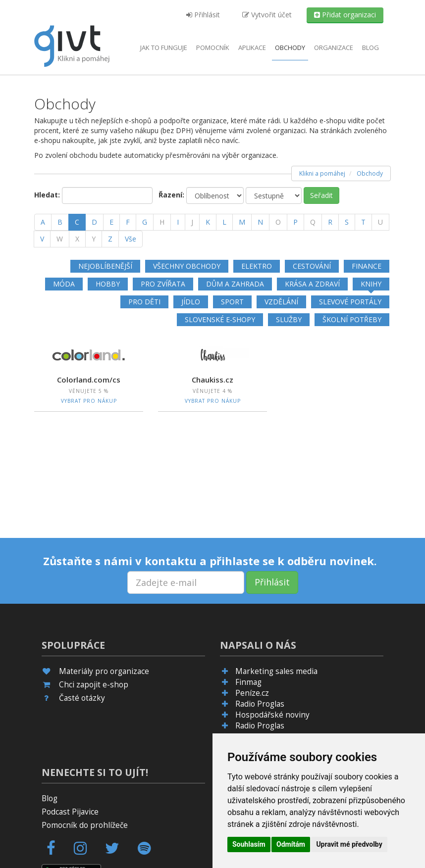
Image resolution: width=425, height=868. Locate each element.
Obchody (290, 48)
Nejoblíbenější (105, 266)
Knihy (371, 284)
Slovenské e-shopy (220, 319)
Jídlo (191, 302)
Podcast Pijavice (70, 812)
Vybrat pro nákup (89, 401)
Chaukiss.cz (212, 380)
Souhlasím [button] (249, 844)
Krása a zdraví (312, 284)
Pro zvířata (163, 284)
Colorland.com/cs (89, 380)
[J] (192, 222)
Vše (131, 239)
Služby (289, 319)
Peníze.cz (252, 693)
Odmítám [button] (291, 844)
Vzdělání (281, 302)
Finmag (248, 682)
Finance (367, 266)
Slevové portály (350, 302)
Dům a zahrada (235, 284)
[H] (162, 222)
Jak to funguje (164, 48)
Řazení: (171, 195)
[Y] (94, 239)
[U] (380, 222)
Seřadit (321, 195)
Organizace (334, 48)
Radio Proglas (260, 704)
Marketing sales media (276, 671)
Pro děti (144, 302)
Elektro (257, 266)
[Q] (313, 222)
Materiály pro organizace (104, 671)
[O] (278, 222)
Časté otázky (82, 698)
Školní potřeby (352, 319)
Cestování (312, 266)
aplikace (252, 48)
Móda (64, 284)
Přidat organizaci (345, 15)
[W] (60, 239)
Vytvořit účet (267, 15)
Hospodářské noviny (272, 715)
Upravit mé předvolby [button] (349, 844)
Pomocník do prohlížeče (85, 825)
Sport (232, 302)
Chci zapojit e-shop (94, 685)
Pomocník (213, 48)
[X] (77, 239)
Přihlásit (203, 15)
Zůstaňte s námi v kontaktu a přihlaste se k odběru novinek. (210, 561)
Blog (371, 48)
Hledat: (47, 195)
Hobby (108, 284)
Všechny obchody (187, 266)
